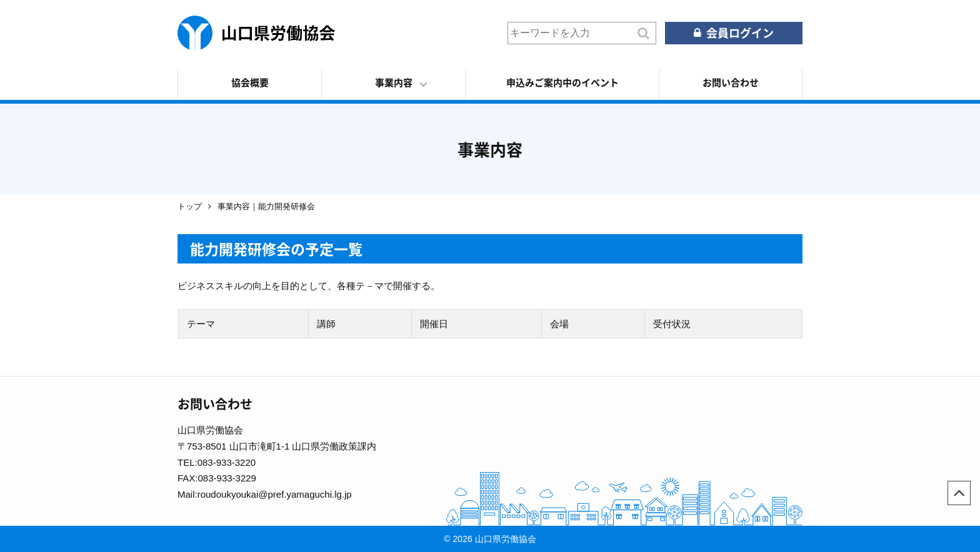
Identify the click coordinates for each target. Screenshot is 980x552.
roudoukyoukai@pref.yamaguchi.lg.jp (275, 494)
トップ (190, 206)
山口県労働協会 (256, 33)
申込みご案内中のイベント (562, 82)
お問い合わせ (731, 82)
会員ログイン (740, 33)
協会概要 (250, 82)
